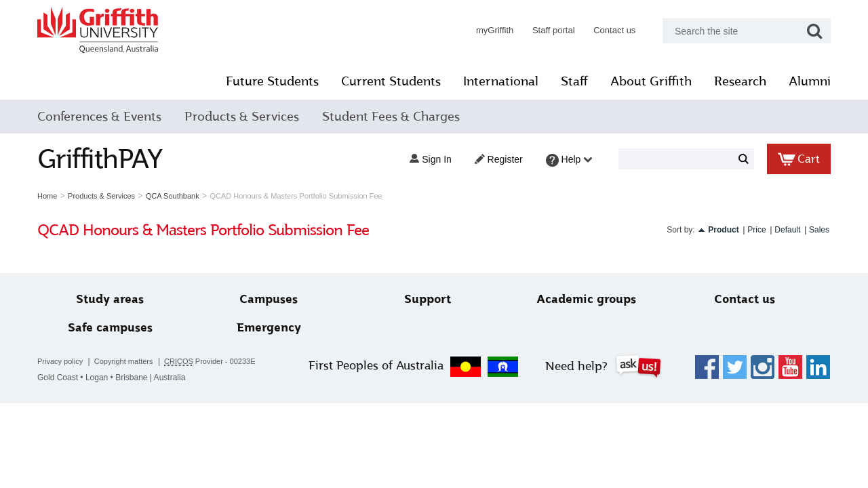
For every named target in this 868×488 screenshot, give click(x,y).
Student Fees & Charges (391, 117)
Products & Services (242, 117)
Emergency (269, 328)
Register (499, 159)
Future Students (272, 81)
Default (787, 230)
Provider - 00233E (210, 362)
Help (569, 160)
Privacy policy (60, 361)
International (501, 81)
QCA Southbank (173, 196)
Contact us (614, 30)
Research (740, 81)
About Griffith (651, 81)
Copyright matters (124, 361)
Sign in (430, 159)
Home (47, 196)
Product (723, 230)
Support (428, 299)
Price (756, 230)
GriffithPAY (100, 159)
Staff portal (554, 30)
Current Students (391, 81)
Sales (819, 230)
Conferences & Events (99, 117)
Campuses (269, 299)
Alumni (810, 81)
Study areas (110, 299)
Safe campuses (110, 328)
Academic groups (586, 299)
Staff (574, 81)
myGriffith (495, 30)
